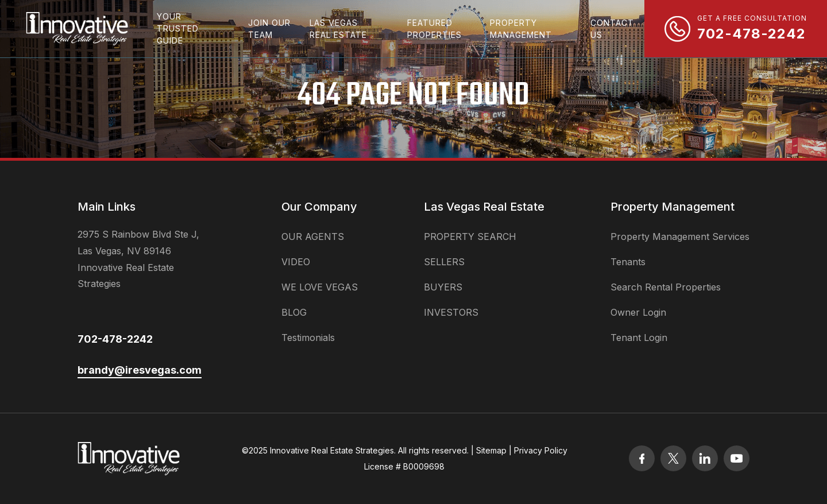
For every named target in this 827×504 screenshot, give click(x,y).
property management (521, 29)
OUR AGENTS (313, 237)
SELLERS (444, 262)
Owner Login (638, 312)
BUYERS (443, 287)
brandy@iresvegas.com (140, 370)
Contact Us (612, 29)
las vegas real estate (338, 29)
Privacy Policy (541, 450)
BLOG (294, 312)
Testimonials (308, 338)
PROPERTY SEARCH (470, 237)
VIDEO (296, 262)
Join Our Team (269, 29)
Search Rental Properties (666, 287)
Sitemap (491, 450)
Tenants (628, 262)
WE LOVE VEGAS (320, 287)
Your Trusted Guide (178, 28)
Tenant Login (639, 338)
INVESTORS (451, 312)
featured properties (434, 29)
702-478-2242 (115, 339)
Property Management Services (680, 237)
